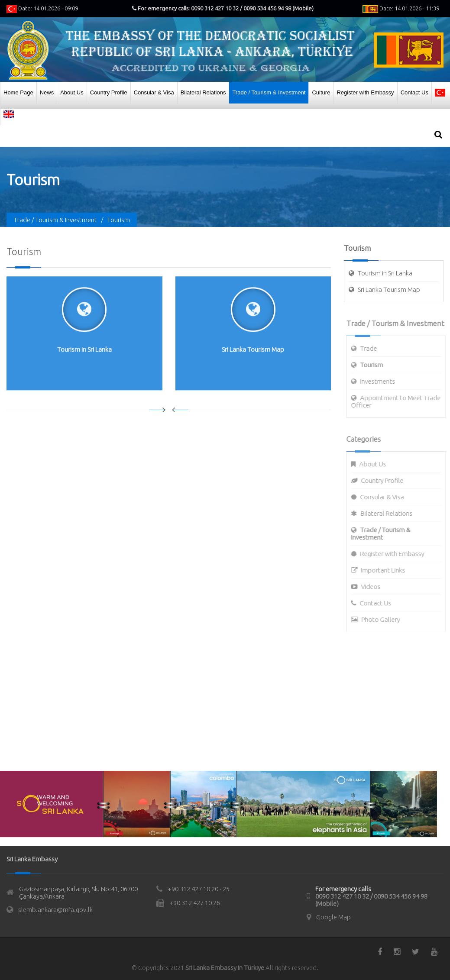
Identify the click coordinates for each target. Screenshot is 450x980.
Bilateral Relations (203, 92)
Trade (372, 348)
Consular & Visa (154, 92)
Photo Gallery (384, 619)
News (47, 92)
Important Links (387, 570)
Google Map (333, 917)
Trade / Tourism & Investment (269, 92)
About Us (72, 92)
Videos (374, 587)
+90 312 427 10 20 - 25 (199, 889)
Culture (321, 92)
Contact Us (414, 92)
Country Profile (109, 92)
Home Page (18, 92)
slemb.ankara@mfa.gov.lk (55, 910)
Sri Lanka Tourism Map (389, 289)
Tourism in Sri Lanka (385, 273)
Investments (381, 381)
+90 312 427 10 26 (195, 903)
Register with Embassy (365, 92)
